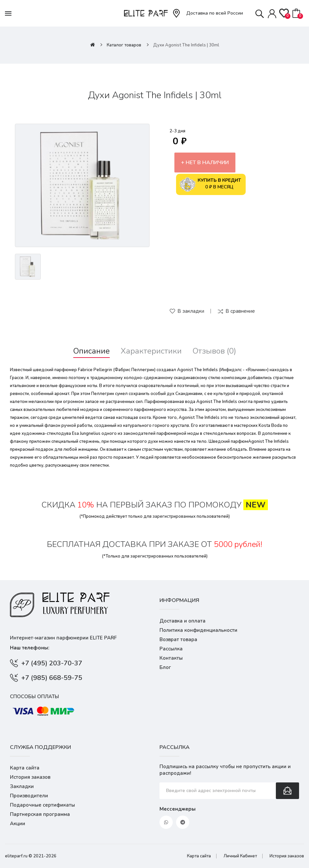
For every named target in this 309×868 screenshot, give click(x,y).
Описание (92, 351)
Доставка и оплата (183, 621)
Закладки (22, 786)
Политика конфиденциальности (198, 630)
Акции (18, 824)
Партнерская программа (40, 814)
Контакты (171, 658)
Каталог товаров (124, 45)
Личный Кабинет (240, 856)
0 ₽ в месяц (210, 184)
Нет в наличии (207, 163)
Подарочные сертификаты (42, 805)
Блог (165, 667)
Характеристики (151, 351)
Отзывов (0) (214, 351)
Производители (29, 796)
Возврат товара (178, 639)
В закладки (191, 311)
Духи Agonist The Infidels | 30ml (186, 45)
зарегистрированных (174, 516)
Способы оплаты (34, 697)
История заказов (30, 777)
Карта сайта (25, 768)
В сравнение (240, 311)
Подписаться (287, 791)
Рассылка (171, 649)
